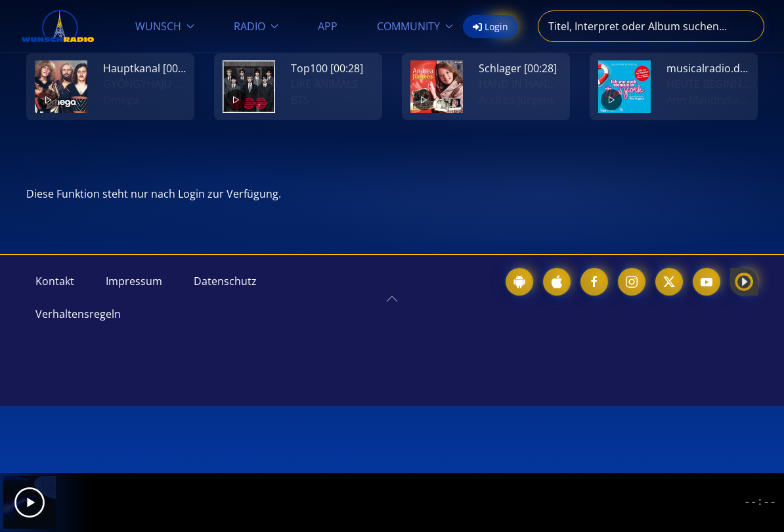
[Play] (30, 502)
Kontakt (55, 281)
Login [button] (490, 27)
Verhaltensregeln (78, 314)
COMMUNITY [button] (415, 26)
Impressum (134, 281)
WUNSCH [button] (165, 26)
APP (328, 26)
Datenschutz (225, 281)
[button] (392, 299)
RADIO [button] (256, 26)
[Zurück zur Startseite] (58, 26)
